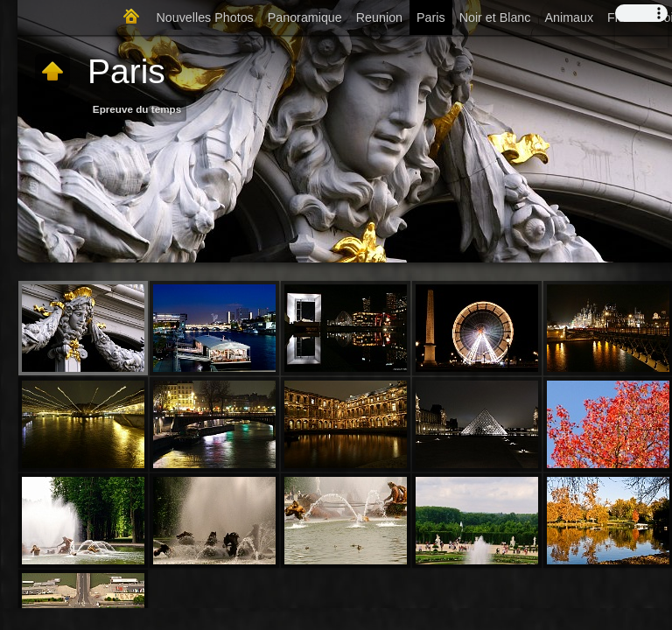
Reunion (379, 17)
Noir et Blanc (495, 17)
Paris (431, 17)
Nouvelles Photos (204, 17)
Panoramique (305, 17)
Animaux (569, 17)
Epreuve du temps (137, 109)
